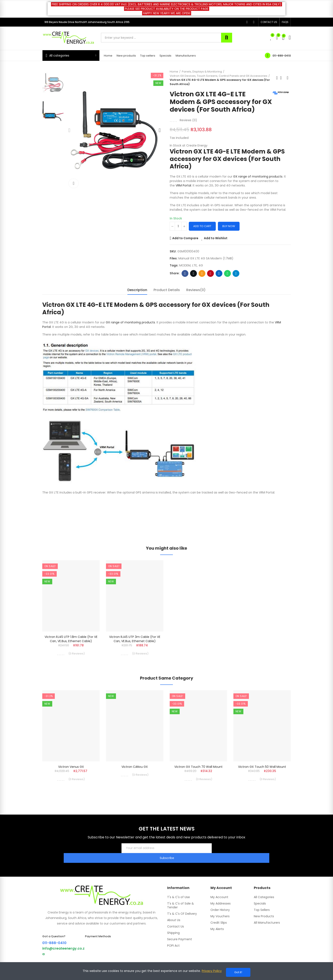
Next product (288, 78)
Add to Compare (185, 246)
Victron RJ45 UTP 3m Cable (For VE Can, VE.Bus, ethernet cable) (135, 647)
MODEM (185, 273)
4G (201, 273)
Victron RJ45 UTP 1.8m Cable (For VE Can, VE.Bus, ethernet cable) (71, 647)
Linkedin (219, 281)
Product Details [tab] (167, 298)
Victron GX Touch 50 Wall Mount (262, 778)
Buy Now (229, 234)
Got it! (238, 972)
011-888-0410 (282, 56)
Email (202, 281)
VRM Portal (183, 193)
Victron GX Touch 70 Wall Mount (198, 778)
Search (227, 38)
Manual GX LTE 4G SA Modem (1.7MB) (206, 266)
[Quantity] (178, 234)
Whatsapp (228, 281)
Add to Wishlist (216, 246)
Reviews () (188, 128)
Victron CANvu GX (135, 778)
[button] (269, 22)
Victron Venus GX (71, 778)
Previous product (277, 78)
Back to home (282, 78)
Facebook (185, 281)
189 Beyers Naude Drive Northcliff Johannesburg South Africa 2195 (87, 22)
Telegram (236, 281)
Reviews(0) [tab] (196, 298)
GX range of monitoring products (258, 184)
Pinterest (211, 281)
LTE (195, 273)
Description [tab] (137, 298)
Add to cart (202, 234)
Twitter (194, 281)
